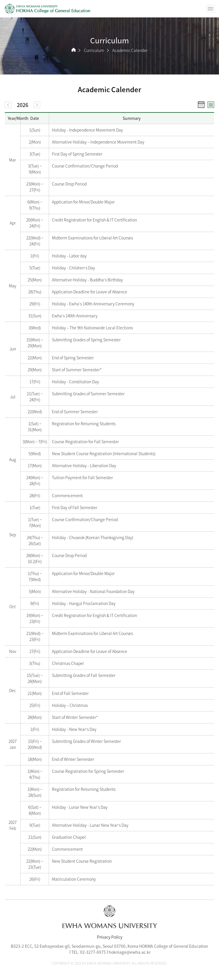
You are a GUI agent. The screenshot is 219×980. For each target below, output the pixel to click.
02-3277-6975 (93, 952)
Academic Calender (130, 50)
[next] (37, 105)
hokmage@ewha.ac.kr (130, 952)
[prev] (8, 105)
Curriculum (94, 50)
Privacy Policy (110, 937)
